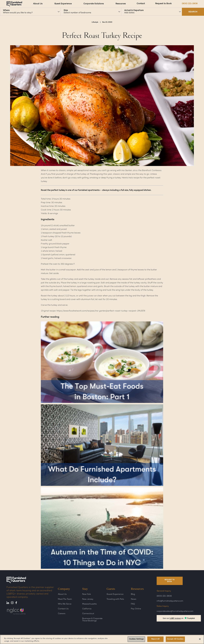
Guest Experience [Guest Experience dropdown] (63, 4)
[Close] (200, 639)
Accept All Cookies (175, 639)
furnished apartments (89, 190)
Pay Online (136, 609)
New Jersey (88, 599)
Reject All (155, 639)
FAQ (133, 604)
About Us (62, 594)
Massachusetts (89, 604)
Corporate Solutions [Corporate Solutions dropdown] (94, 4)
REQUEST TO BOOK (170, 581)
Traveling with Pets (115, 599)
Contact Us (63, 609)
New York (87, 594)
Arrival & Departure (134, 10)
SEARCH (193, 12)
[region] (102, 639)
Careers (62, 614)
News (134, 599)
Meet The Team (65, 599)
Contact (141, 4)
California (87, 609)
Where (6, 10)
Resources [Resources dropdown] (121, 4)
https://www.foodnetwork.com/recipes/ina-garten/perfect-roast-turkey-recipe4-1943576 (101, 311)
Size (66, 10)
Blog (133, 594)
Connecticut (88, 614)
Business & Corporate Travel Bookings (92, 620)
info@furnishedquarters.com (170, 601)
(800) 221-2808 (190, 4)
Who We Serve (65, 604)
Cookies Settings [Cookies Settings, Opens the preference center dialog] (136, 639)
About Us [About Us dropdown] (38, 4)
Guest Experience (115, 594)
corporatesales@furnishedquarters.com (175, 611)
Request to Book (163, 4)
